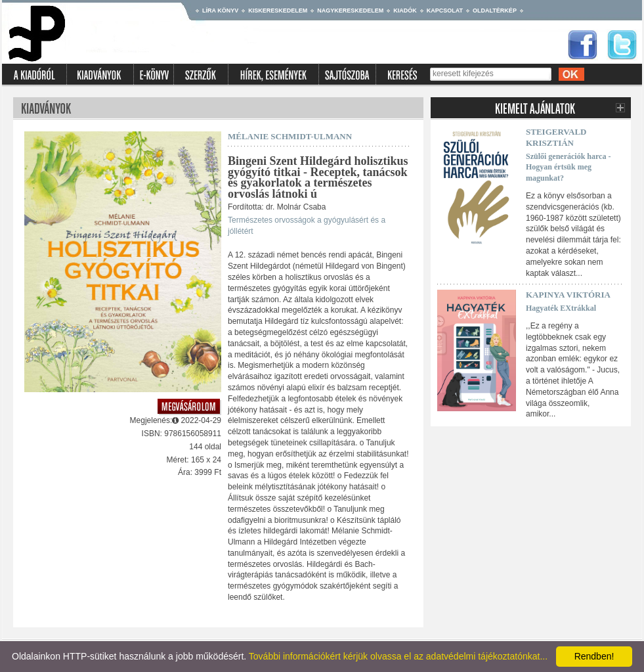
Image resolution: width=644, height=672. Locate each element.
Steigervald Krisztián (556, 137)
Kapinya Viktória (568, 295)
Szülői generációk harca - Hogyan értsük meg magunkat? (568, 168)
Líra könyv (220, 11)
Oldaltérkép (495, 11)
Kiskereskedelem (278, 11)
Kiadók (405, 11)
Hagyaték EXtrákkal (561, 308)
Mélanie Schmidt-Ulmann (290, 136)
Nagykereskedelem (350, 11)
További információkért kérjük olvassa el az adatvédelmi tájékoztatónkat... (398, 656)
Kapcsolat (445, 11)
